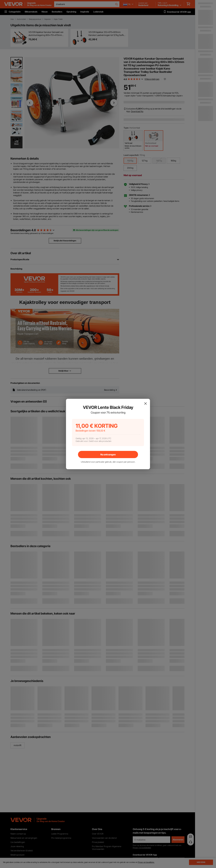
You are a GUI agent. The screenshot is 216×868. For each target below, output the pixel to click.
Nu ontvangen (108, 454)
